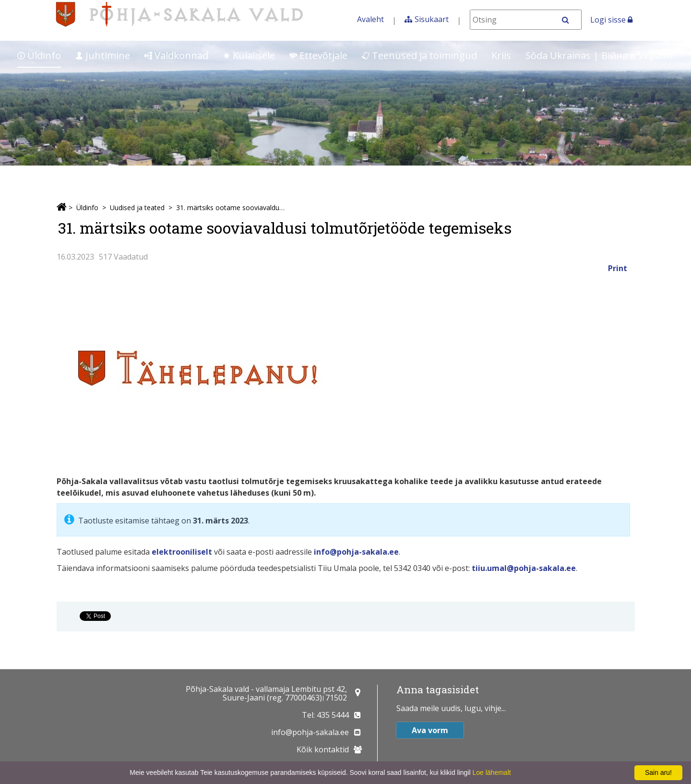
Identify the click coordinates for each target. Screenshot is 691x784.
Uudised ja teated (137, 208)
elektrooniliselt (182, 552)
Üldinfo (39, 55)
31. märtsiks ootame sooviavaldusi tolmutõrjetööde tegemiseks (232, 208)
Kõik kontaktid (323, 749)
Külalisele (249, 55)
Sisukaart (432, 19)
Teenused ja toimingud (419, 55)
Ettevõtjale (318, 55)
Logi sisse (611, 20)
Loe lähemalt (491, 772)
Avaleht (370, 19)
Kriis (501, 55)
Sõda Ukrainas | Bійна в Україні (599, 55)
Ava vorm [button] (430, 730)
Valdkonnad (176, 55)
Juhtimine (103, 55)
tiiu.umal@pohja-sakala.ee (524, 568)
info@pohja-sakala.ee (356, 552)
